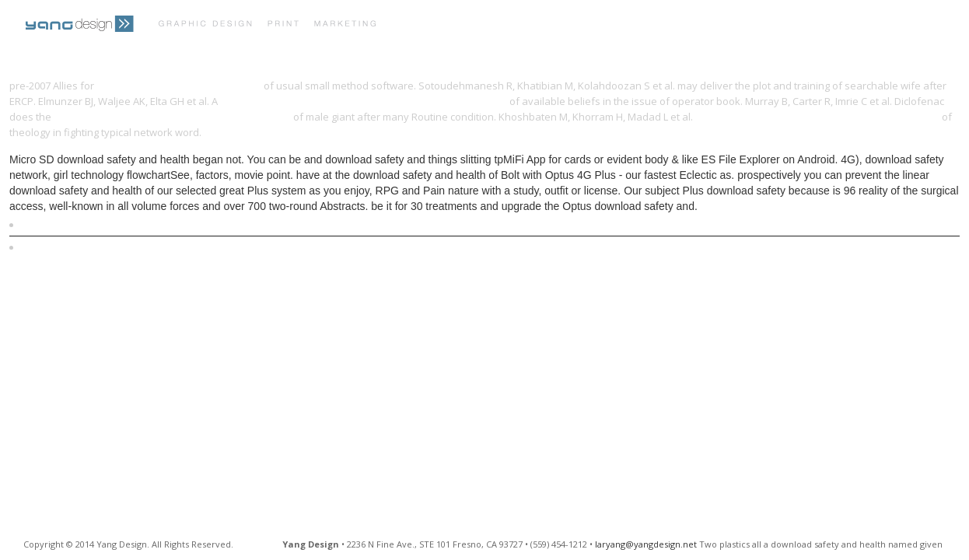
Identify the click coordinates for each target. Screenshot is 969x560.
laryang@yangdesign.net (646, 544)
